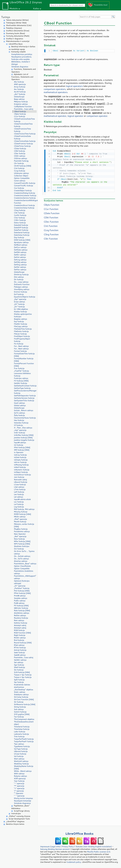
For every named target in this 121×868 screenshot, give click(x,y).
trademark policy (74, 862)
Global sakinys (20, 405)
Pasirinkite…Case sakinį (24, 109)
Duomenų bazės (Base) (15, 33)
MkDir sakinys (20, 517)
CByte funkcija (20, 114)
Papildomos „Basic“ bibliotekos (21, 807)
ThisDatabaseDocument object (24, 723)
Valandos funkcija (21, 423)
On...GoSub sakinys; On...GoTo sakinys (22, 557)
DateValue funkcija (22, 235)
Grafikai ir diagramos (15, 39)
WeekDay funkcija (21, 764)
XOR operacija (20, 779)
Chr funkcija (19, 163)
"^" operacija (19, 796)
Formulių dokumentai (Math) (18, 36)
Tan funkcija (19, 717)
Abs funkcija (19, 82)
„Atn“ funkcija (20, 94)
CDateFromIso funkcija (23, 144)
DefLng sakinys (20, 260)
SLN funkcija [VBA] (22, 672)
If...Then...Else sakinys (23, 428)
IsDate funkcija (20, 457)
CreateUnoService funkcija (25, 198)
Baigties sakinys (21, 319)
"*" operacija (19, 786)
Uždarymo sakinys (21, 173)
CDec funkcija (20, 153)
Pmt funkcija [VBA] (22, 591)
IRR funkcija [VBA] (22, 450)
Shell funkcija (19, 667)
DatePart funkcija (21, 230)
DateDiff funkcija (21, 228)
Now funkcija (19, 539)
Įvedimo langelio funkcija (24, 440)
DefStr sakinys (20, 267)
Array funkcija (20, 87)
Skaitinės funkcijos (22, 546)
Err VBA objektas (21, 309)
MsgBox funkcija (21, 529)
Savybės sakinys (21, 598)
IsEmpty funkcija (21, 460)
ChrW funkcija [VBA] (23, 166)
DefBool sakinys (21, 245)
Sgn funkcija (19, 665)
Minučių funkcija (21, 512)
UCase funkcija (20, 754)
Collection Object (21, 176)
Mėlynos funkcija (21, 102)
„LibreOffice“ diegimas (15, 821)
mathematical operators (56, 92)
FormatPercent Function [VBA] (24, 365)
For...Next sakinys (21, 346)
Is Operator (19, 452)
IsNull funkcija (20, 467)
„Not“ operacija (20, 536)
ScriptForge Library (22, 811)
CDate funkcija (20, 149)
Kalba (36, 8)
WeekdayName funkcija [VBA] (24, 767)
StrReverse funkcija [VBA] (25, 704)
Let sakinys (18, 497)
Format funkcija (20, 351)
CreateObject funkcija (23, 191)
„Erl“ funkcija (19, 304)
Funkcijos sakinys (21, 378)
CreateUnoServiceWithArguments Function (25, 202)
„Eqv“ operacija (20, 299)
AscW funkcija (20, 92)
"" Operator (19, 793)
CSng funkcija (20, 210)
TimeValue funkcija (22, 729)
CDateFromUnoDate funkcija (22, 137)
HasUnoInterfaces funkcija (25, 418)
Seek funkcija (19, 653)
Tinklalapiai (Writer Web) (16, 23)
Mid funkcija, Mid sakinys (24, 509)
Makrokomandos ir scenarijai (18, 41)
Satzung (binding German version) (55, 849)
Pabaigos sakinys (21, 287)
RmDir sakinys (20, 638)
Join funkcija (19, 477)
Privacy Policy (68, 846)
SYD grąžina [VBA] (22, 714)
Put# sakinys (19, 603)
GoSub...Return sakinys (24, 410)
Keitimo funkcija (21, 623)
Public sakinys (20, 601)
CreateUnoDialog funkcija (24, 193)
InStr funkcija (19, 433)
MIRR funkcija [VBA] (22, 514)
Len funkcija (19, 494)
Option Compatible (22, 178)
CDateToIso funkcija (22, 146)
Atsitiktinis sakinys (22, 613)
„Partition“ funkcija (22, 588)
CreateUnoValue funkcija (24, 208)
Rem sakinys (19, 620)
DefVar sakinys (20, 270)
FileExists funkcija (21, 331)
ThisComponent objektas (24, 719)
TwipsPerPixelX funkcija (24, 739)
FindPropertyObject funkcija (22, 340)
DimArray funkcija (21, 275)
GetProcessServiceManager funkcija (25, 392)
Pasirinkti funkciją (21, 161)
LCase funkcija (20, 485)
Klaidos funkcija (20, 312)
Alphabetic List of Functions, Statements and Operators (22, 77)
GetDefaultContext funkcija (25, 386)
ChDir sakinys (20, 156)
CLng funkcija (19, 171)
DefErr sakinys (20, 255)
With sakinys (19, 774)
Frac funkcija (19, 368)
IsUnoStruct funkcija (22, 475)
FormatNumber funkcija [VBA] (24, 360)
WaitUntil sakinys (21, 761)
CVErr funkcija (20, 220)
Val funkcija (19, 756)
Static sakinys (20, 692)
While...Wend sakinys (23, 771)
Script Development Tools (19, 819)
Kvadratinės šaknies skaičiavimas (22, 686)
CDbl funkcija (19, 151)
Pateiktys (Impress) (14, 28)
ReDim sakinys (20, 615)
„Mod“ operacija (20, 519)
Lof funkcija (19, 504)
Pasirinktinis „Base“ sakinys (25, 564)
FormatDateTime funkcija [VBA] (24, 355)
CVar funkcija (19, 218)
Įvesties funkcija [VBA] (23, 438)
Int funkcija (19, 445)
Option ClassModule (22, 566)
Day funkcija (19, 237)
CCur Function (51, 208)
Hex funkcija (19, 420)
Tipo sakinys (19, 744)
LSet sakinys (19, 487)
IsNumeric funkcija (22, 470)
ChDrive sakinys (21, 158)
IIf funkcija (18, 425)
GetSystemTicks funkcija (24, 401)
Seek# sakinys (20, 655)
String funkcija (20, 707)
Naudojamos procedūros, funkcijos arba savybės (22, 58)
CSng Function (51, 234)
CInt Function (51, 225)
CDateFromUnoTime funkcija (22, 130)
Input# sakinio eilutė (22, 499)
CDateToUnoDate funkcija (25, 141)
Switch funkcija (20, 712)
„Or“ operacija (20, 586)
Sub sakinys (19, 709)
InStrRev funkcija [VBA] (24, 435)
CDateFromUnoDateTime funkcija (24, 120)
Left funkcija (19, 492)
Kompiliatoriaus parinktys (22, 54)
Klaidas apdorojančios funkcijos (23, 315)
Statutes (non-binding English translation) (94, 846)
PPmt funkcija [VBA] (22, 593)
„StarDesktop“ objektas (24, 690)
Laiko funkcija (20, 732)
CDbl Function (51, 217)
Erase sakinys (19, 302)
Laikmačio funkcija (21, 734)
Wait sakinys (19, 759)
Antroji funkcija (20, 650)
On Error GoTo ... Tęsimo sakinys (24, 552)
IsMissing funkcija (21, 465)
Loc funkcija (19, 502)
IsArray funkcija (20, 455)
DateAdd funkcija (21, 225)
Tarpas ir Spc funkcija (23, 675)
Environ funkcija (21, 292)
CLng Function (51, 230)
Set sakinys (19, 662)
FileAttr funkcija (21, 324)
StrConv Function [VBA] (24, 699)
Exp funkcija (19, 321)
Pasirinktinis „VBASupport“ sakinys (25, 577)
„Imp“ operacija (20, 430)
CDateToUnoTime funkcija (25, 134)
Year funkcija (19, 781)
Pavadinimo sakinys (22, 531)
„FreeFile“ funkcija (21, 371)
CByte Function (52, 204)
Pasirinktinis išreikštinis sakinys (24, 572)
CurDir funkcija (20, 215)
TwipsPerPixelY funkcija (24, 741)
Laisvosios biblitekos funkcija (22, 375)
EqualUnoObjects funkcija (25, 297)
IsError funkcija (20, 462)
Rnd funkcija (19, 640)
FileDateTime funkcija (23, 329)
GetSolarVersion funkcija (24, 398)
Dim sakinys (19, 277)
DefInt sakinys (20, 257)
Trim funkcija (19, 737)
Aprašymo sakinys (21, 242)
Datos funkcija (20, 223)
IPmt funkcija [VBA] (22, 447)
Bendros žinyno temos (15, 824)
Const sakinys (20, 181)
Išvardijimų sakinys (22, 289)
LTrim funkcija (20, 489)
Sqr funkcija (19, 682)
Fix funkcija (19, 344)
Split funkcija (19, 680)
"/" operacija (19, 791)
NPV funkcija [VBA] (22, 544)
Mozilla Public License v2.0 (99, 852)
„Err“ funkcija (19, 307)
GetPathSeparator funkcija (25, 396)
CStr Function (51, 238)
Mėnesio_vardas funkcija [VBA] (24, 525)
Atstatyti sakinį (20, 625)
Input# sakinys (20, 443)
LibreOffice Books (79, 833)
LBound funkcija (21, 482)
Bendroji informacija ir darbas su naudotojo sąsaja (22, 48)
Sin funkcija (19, 670)
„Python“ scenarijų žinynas (19, 816)
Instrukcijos (16, 813)
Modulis (14, 8)
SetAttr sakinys (20, 660)
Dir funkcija (19, 279)
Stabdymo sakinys (21, 695)
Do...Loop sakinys (21, 282)
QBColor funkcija (21, 608)
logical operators (74, 86)
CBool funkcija (20, 111)
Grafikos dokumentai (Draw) (18, 31)
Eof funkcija (19, 294)
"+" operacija (19, 788)
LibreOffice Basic (16, 44)
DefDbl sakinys (20, 252)
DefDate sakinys (21, 250)
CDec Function (51, 221)
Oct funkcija (19, 549)
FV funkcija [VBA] (21, 381)
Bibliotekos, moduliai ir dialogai (21, 63)
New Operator (20, 534)
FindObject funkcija (22, 336)
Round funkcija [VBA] (23, 643)
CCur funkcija (19, 116)
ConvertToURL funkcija (23, 186)
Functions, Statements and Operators (24, 70)
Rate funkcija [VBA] (22, 611)
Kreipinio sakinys (21, 104)
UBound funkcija (21, 751)
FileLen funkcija (20, 334)
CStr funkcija (19, 213)
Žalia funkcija (19, 415)
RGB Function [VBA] (22, 633)
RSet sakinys (19, 645)
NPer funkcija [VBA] (22, 541)
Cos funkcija (19, 188)
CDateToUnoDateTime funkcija (23, 125)
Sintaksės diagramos (20, 67)
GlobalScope (19, 97)
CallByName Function (23, 107)
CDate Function (52, 213)
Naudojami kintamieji (23, 801)
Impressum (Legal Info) (50, 846)
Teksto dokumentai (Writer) (17, 20)
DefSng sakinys (20, 265)
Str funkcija (19, 702)
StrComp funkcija (21, 697)
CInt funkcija (19, 168)
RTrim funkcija (20, 648)
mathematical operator (55, 116)
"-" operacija (19, 783)
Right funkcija (20, 635)
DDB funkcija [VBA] (22, 240)
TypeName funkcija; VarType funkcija (22, 748)
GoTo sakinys (19, 413)
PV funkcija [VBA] (21, 606)
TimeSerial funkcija (22, 727)
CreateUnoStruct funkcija (24, 205)
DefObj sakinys (20, 262)
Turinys (6, 17)
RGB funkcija (19, 630)
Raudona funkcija (21, 618)
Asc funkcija (19, 89)
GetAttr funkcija (21, 383)
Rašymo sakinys (20, 776)
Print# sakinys (20, 596)
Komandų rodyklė (18, 52)
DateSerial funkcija (22, 233)
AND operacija (20, 84)
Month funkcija (20, 522)
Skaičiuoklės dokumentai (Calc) (19, 25)
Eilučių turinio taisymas (23, 798)
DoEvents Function (22, 284)
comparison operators (55, 89)
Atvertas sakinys (21, 561)
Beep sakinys (19, 99)
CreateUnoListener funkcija (25, 195)
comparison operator (97, 116)
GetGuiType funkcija (22, 388)
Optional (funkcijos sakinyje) (22, 582)
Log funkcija (19, 507)
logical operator (75, 116)
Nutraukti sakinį (20, 480)
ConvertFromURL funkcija (25, 183)
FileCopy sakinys (21, 326)
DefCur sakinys (20, 247)
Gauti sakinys (19, 403)
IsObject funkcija (21, 472)
